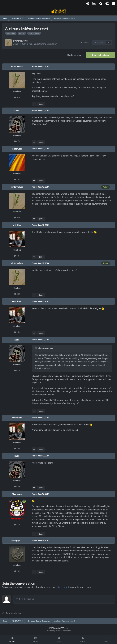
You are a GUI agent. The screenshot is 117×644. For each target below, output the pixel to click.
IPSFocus (64, 628)
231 (17, 571)
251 (17, 179)
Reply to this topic (100, 55)
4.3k (17, 141)
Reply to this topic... (26, 599)
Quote (41, 104)
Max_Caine (17, 494)
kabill (17, 111)
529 (17, 97)
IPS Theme (53, 628)
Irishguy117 (17, 540)
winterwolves (22, 41)
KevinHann (17, 225)
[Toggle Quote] (36, 348)
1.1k (17, 256)
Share (85, 43)
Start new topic (74, 55)
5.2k (17, 525)
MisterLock (17, 149)
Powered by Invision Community (59, 631)
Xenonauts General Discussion (43, 44)
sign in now (62, 587)
